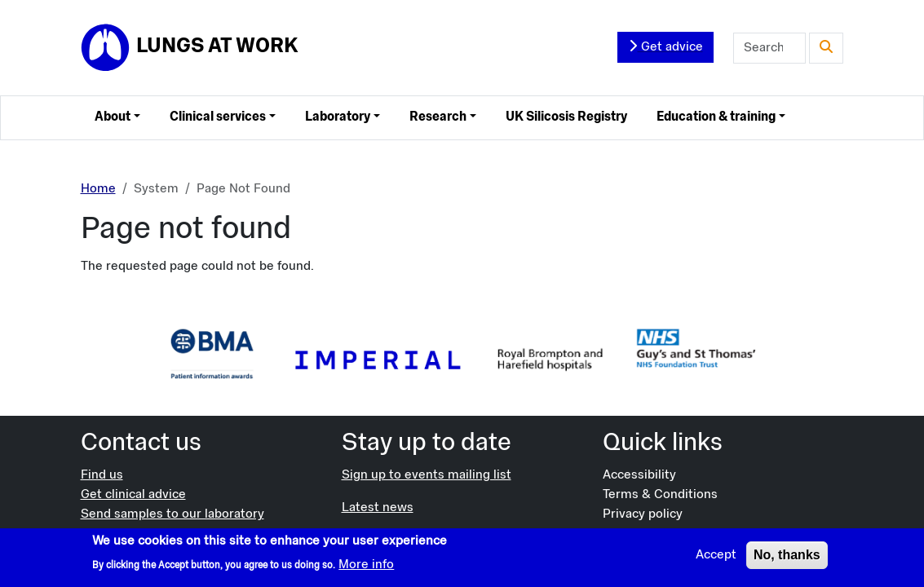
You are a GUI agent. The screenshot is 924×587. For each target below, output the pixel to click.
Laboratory (338, 117)
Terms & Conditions (660, 495)
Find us (102, 475)
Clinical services (218, 117)
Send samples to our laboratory (172, 514)
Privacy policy (643, 514)
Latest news (378, 508)
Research (438, 117)
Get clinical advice (133, 495)
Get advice (665, 46)
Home (98, 189)
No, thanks (787, 559)
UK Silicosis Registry (566, 117)
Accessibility (639, 475)
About (113, 117)
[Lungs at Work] (189, 48)
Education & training (716, 117)
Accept (716, 559)
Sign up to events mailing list (427, 475)
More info (366, 568)
